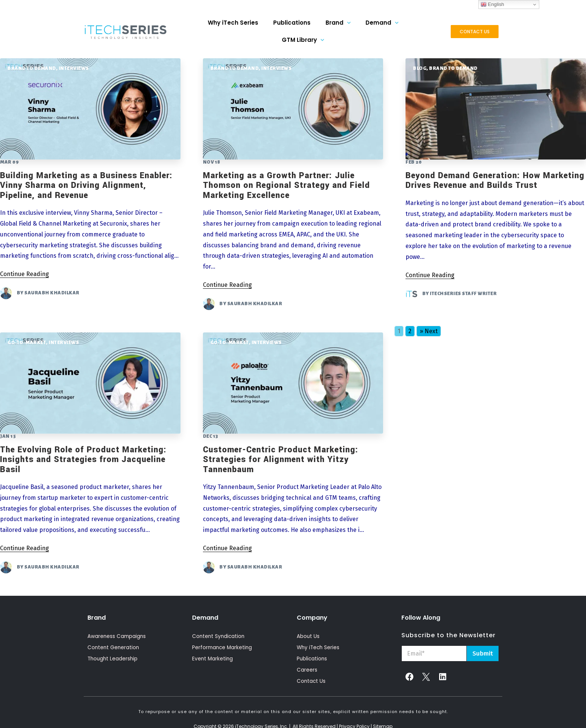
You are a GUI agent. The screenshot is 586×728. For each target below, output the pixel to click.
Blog (420, 68)
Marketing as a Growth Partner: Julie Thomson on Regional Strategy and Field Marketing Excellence (286, 185)
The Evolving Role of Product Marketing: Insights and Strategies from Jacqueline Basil (83, 460)
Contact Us (311, 681)
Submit (483, 653)
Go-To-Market (27, 343)
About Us (308, 636)
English (492, 4)
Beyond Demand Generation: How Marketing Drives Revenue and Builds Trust (495, 180)
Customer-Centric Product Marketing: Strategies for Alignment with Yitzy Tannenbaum (281, 460)
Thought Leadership (113, 659)
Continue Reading (24, 274)
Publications (292, 23)
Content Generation (114, 648)
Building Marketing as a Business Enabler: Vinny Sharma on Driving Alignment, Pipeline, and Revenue (86, 185)
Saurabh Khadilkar (52, 293)
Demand (382, 23)
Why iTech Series (233, 23)
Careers (307, 670)
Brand (338, 23)
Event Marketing (213, 659)
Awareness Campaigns (117, 636)
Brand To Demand (32, 68)
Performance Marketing (223, 648)
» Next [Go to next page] (429, 331)
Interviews (74, 68)
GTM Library (303, 40)
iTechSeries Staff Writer (463, 294)
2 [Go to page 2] (410, 331)
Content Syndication (219, 636)
